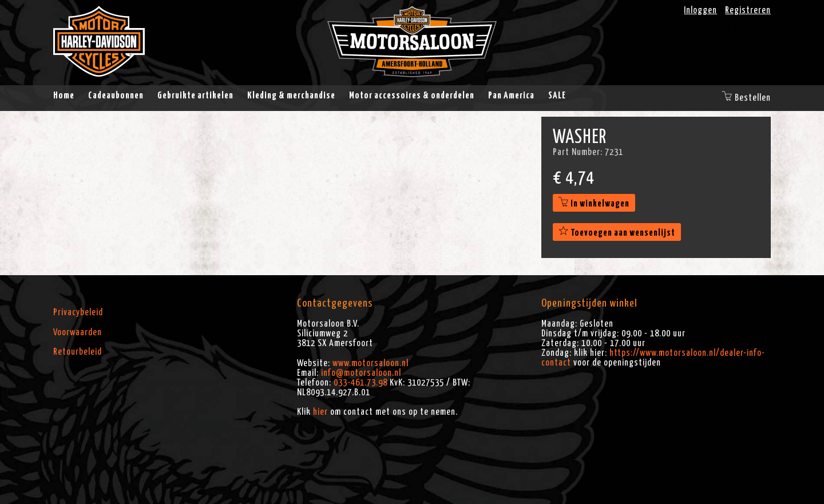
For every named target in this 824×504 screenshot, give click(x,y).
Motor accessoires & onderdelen (412, 96)
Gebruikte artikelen (195, 96)
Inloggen (700, 10)
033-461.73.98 (360, 383)
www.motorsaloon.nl (371, 363)
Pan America (511, 96)
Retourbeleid (78, 352)
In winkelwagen (594, 204)
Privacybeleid (78, 312)
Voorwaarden (78, 332)
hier (320, 412)
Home (64, 96)
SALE (557, 96)
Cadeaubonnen (116, 96)
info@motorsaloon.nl (361, 373)
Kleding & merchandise (291, 96)
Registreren (748, 10)
